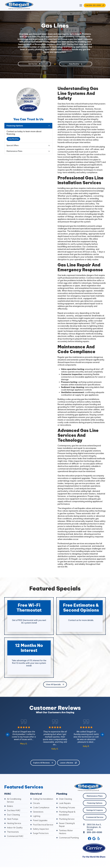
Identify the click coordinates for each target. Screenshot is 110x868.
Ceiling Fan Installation (43, 799)
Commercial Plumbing (69, 838)
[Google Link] (94, 838)
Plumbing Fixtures (67, 808)
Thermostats (13, 832)
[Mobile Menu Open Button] (81, 5)
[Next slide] (102, 735)
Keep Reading (13, 139)
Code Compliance (41, 808)
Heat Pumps (13, 819)
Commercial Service (95, 817)
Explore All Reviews (43, 763)
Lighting (37, 816)
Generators (38, 812)
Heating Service (14, 823)
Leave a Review (68, 763)
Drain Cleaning (65, 799)
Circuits (36, 803)
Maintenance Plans (14, 151)
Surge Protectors (41, 833)
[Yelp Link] (99, 838)
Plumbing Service (67, 819)
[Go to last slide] (8, 735)
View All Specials (55, 684)
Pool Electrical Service (43, 825)
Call (95, 5)
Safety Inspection (41, 829)
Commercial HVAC (15, 836)
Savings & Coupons (95, 810)
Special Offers (13, 145)
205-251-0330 (94, 832)
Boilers (10, 806)
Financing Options (15, 126)
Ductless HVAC (14, 810)
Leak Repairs (65, 803)
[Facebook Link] (89, 838)
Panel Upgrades (40, 820)
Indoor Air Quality (15, 828)
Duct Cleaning (13, 815)
